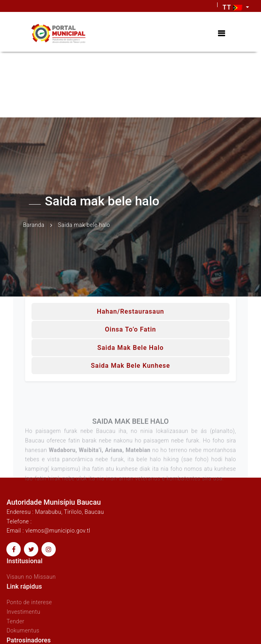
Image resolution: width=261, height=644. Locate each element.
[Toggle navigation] (221, 34)
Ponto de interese (29, 602)
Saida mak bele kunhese (130, 366)
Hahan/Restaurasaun (130, 311)
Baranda (34, 225)
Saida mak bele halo (130, 348)
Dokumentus (23, 630)
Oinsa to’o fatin (130, 329)
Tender (15, 621)
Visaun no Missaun (31, 577)
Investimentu (23, 612)
